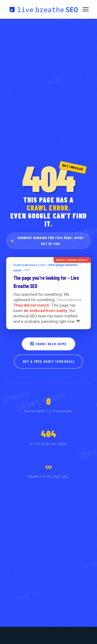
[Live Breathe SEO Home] (43, 9)
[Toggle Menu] (86, 9)
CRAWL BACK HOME (48, 344)
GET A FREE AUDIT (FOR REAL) (49, 361)
